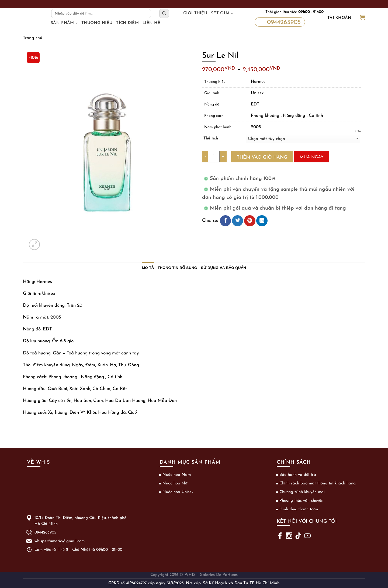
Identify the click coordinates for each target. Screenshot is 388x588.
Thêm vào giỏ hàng (262, 157)
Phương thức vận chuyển (301, 501)
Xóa (358, 131)
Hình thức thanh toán (299, 509)
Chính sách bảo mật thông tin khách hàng (318, 483)
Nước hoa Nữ (175, 483)
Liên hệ (151, 23)
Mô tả (148, 268)
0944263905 (279, 22)
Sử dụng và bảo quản (224, 268)
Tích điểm (127, 23)
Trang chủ (33, 38)
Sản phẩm (64, 23)
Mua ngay (312, 157)
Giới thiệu (195, 13)
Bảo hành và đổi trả (298, 475)
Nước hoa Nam (177, 475)
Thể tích (211, 139)
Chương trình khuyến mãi (302, 492)
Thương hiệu (97, 23)
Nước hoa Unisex (178, 492)
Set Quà (222, 13)
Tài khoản (339, 18)
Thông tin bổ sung (177, 268)
